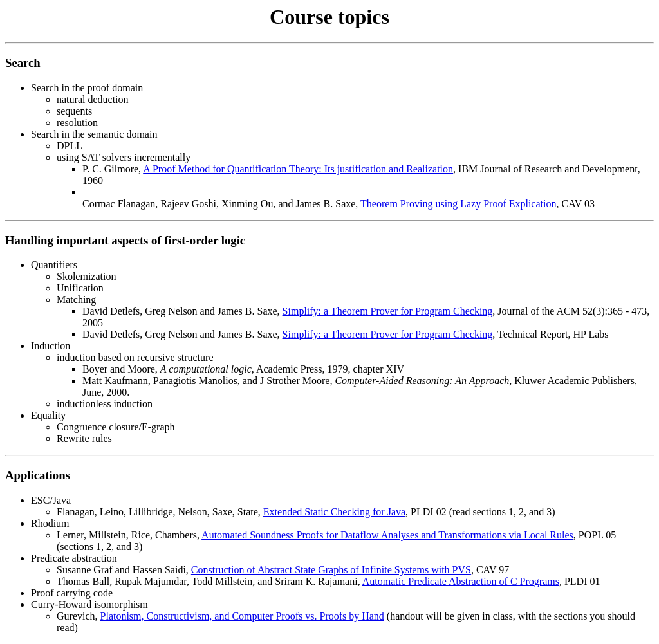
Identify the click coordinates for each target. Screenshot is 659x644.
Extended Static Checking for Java (334, 512)
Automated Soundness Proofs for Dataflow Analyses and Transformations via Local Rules (387, 535)
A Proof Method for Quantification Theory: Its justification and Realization (298, 169)
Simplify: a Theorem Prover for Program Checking (388, 311)
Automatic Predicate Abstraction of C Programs (461, 581)
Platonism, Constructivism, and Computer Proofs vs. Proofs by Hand (242, 616)
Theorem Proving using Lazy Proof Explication (458, 204)
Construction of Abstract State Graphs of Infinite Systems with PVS (331, 570)
